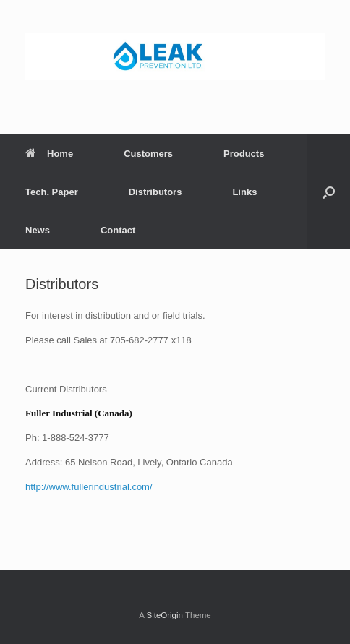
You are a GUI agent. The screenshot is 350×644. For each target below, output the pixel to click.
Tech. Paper (52, 192)
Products (244, 154)
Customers (148, 154)
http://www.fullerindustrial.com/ (89, 487)
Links (244, 192)
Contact (118, 230)
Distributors (155, 192)
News (38, 230)
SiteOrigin (165, 615)
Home (49, 154)
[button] (329, 192)
